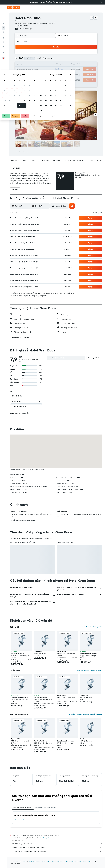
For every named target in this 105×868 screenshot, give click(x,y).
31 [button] (39, 74)
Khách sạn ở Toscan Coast (74, 862)
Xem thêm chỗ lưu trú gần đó (92, 627)
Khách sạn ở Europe (34, 862)
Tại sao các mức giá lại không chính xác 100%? (57, 851)
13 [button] (20, 64)
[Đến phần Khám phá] (3, 28)
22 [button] (29, 69)
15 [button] (29, 64)
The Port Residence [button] (18, 654)
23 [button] (34, 69)
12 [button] (49, 59)
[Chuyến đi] (3, 43)
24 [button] (39, 69)
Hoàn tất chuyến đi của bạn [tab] (23, 807)
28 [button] (25, 74)
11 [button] (44, 59)
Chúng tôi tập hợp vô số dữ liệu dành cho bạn (57, 847)
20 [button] (20, 69)
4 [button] (44, 55)
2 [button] (34, 55)
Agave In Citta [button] (62, 652)
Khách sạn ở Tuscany (58, 862)
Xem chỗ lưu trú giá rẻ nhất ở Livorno (90, 670)
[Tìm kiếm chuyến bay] (3, 14)
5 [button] (49, 55)
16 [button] (34, 64)
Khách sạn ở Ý (46, 862)
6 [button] (20, 59)
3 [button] (39, 55)
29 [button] (29, 74)
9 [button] (34, 59)
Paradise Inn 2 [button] (39, 652)
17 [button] (39, 64)
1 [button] (29, 55)
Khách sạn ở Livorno (21, 820)
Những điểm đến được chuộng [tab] (45, 807)
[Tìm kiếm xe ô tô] (3, 23)
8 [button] (29, 59)
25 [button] (44, 69)
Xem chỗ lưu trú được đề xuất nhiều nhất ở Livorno (85, 714)
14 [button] (25, 64)
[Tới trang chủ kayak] (14, 8)
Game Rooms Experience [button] (88, 654)
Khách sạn (23, 862)
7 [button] (25, 59)
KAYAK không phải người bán (57, 844)
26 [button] (49, 69)
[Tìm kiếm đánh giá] (68, 358)
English (70, 2)
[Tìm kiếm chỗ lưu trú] (3, 18)
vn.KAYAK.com (14, 862)
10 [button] (39, 59)
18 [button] (44, 64)
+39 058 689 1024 (21, 26)
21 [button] (25, 69)
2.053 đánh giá (27, 29)
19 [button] (49, 64)
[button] (101, 2)
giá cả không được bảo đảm (47, 838)
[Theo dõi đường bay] (3, 33)
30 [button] (34, 74)
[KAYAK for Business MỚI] (3, 37)
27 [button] (20, 74)
